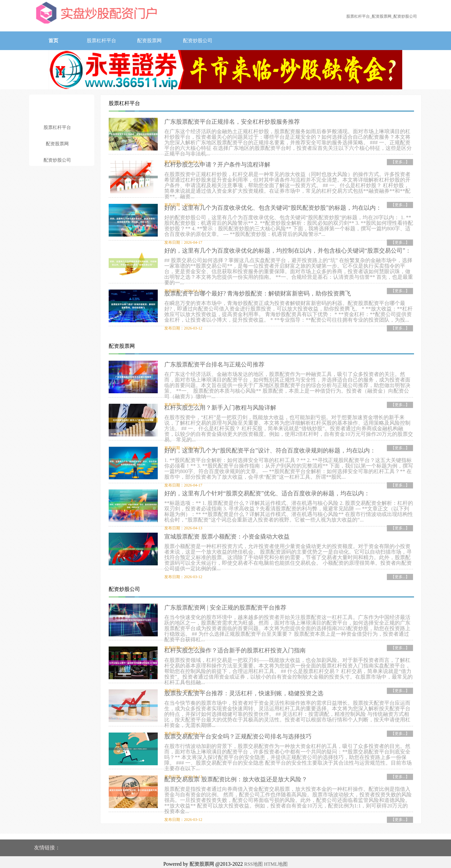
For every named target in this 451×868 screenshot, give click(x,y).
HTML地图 (276, 853)
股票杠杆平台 (101, 41)
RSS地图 (253, 853)
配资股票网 (149, 41)
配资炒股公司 (198, 41)
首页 (53, 41)
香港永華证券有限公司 (240, 859)
